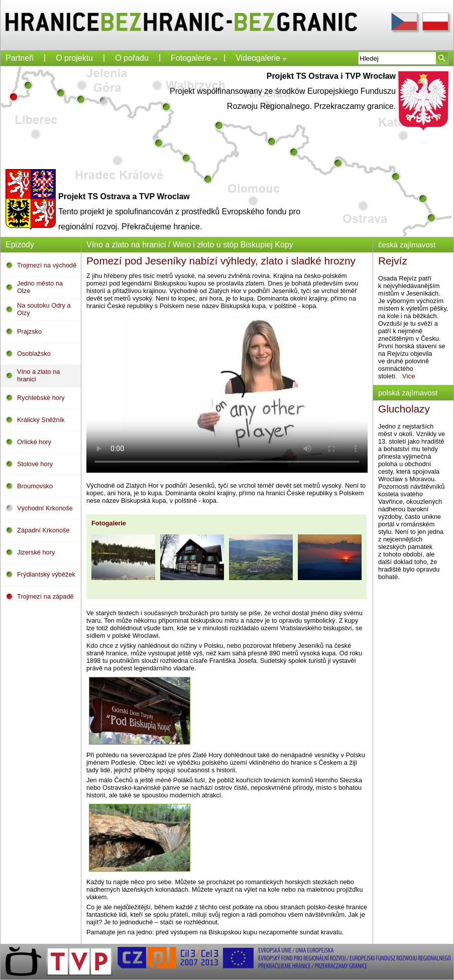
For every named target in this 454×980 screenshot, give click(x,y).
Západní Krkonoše (43, 530)
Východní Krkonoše (45, 508)
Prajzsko (29, 331)
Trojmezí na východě (47, 265)
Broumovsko (35, 486)
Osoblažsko (34, 354)
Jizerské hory (36, 552)
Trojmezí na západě (45, 596)
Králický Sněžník (41, 420)
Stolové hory (35, 464)
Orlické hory (34, 442)
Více (413, 376)
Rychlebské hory (41, 398)
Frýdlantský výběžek (46, 574)
